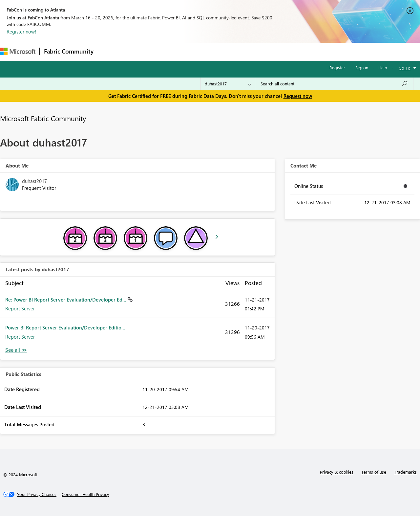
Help (383, 67)
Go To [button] (405, 68)
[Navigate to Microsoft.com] (18, 51)
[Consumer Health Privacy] (85, 494)
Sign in (362, 67)
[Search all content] (334, 84)
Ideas (164, 51)
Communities (193, 51)
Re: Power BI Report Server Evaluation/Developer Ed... (66, 300)
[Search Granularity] (228, 84)
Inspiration (137, 51)
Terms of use (374, 472)
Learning (248, 51)
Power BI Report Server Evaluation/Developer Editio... (65, 327)
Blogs (223, 51)
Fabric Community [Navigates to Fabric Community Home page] (69, 51)
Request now (298, 96)
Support (276, 51)
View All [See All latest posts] (16, 350)
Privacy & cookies (337, 472)
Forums (108, 51)
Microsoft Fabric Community (43, 118)
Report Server (20, 308)
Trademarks (405, 472)
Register (337, 67)
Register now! (21, 32)
